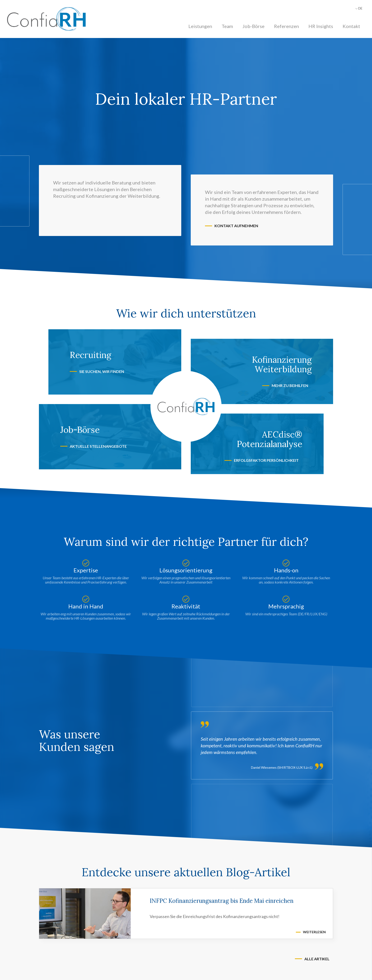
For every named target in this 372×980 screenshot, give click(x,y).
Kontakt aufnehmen (236, 226)
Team (227, 26)
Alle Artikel (317, 959)
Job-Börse (253, 26)
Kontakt (351, 26)
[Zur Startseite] (46, 19)
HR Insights (321, 26)
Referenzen (286, 26)
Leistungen (200, 26)
